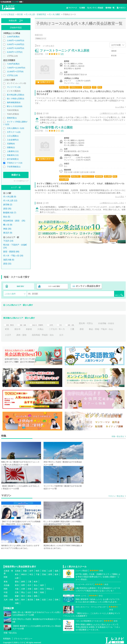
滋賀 (36, 588)
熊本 (23, 599)
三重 (29, 581)
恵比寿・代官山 (104, 322)
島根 (42, 591)
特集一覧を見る (118, 435)
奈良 (42, 588)
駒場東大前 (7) (10, 213)
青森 (25, 570)
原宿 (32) (7, 264)
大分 (50, 599)
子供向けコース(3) (15, 163)
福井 (42, 584)
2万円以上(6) (12, 75)
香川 (23, 595)
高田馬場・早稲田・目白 (72, 334)
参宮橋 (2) (8, 205)
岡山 (23, 591)
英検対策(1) (12, 118)
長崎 (38, 599)
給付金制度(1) (13, 159)
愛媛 (17, 595)
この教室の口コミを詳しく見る (109, 116)
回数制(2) (11, 147)
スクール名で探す (54, 286)
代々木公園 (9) (10, 197)
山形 (50, 570)
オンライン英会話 (95, 8)
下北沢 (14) (8, 241)
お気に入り (48, 85)
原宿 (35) (7, 209)
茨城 (44, 573)
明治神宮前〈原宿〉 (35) (14, 221)
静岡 (23, 581)
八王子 (37, 334)
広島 (17, 591)
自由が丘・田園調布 (47, 322)
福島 (57, 570)
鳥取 (36, 591)
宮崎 (57, 599)
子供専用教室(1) (14, 167)
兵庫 (23, 588)
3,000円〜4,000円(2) (16, 44)
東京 (17, 573)
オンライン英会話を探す (87, 286)
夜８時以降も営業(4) (16, 95)
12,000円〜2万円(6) (15, 71)
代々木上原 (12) (10, 201)
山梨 (17, 577)
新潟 (17, 584)
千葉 (38, 573)
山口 (29, 591)
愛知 (17, 581)
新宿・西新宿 (11, 322)
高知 (29, 595)
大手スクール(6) (14, 132)
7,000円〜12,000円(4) (16, 68)
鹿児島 (30, 599)
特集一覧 (110, 8)
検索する (16, 175)
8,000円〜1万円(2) (15, 52)
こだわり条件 (10, 293)
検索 (82, 8)
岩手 (31, 570)
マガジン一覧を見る (116, 495)
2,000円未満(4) (13, 37)
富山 (36, 584)
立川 (91, 334)
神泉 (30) (7, 229)
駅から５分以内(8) (15, 106)
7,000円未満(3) (13, 64)
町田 (28, 328)
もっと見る (117, 110)
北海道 (18, 570)
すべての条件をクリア (21, 181)
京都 (29, 588)
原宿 (103, 328)
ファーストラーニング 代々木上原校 (67, 53)
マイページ (72, 8)
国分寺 (39, 328)
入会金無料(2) (13, 140)
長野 (23, 584)
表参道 (50, 328)
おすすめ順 (116, 45)
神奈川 (24, 573)
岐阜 (36, 581)
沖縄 (17, 602)
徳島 (36, 595)
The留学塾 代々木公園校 (59, 136)
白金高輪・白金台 (13, 328)
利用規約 (7, 638)
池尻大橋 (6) (9, 260)
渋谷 (75, 322)
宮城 (44, 570)
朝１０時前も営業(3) (16, 99)
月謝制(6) (11, 144)
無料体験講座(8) (14, 102)
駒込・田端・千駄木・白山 (17, 334)
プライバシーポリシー (23, 638)
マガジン (121, 8)
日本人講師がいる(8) (16, 128)
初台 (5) (7, 217)
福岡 (17, 599)
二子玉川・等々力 (78, 328)
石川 (29, 584)
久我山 (62, 328)
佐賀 (44, 599)
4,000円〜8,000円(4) (16, 48)
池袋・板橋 (27, 322)
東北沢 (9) (8, 233)
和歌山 (49, 588)
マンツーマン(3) (14, 87)
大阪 (17, 588)
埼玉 (31, 573)
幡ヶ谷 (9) (8, 225)
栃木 (57, 573)
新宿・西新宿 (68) (11, 252)
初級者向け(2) (13, 155)
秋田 (38, 570)
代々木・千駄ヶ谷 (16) (13, 256)
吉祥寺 (64, 322)
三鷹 (94, 328)
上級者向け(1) (13, 151)
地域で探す (21, 286)
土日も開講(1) (13, 136)
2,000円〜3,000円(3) (16, 40)
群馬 (50, 573)
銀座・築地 (87, 322)
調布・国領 (51, 334)
